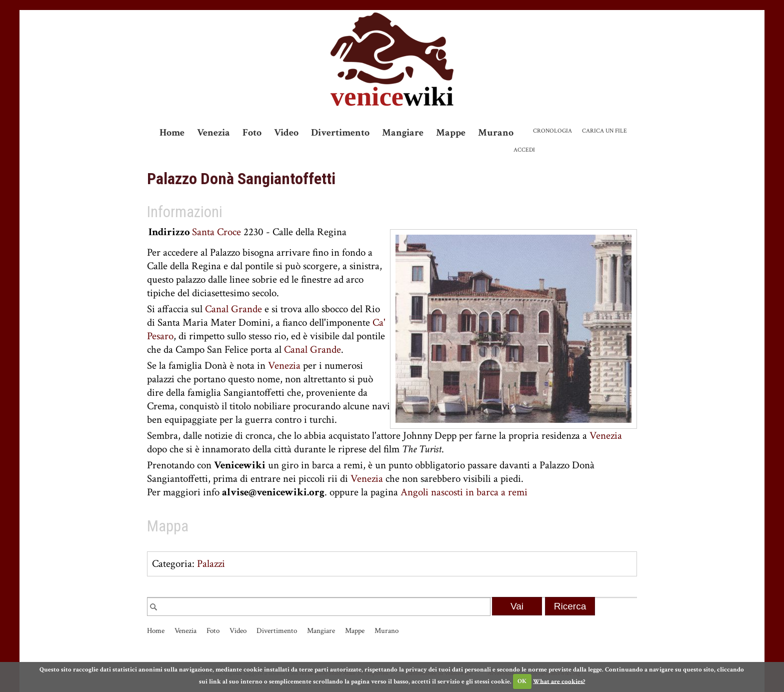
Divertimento (340, 133)
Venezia (213, 133)
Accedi (524, 150)
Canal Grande (233, 309)
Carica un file (604, 131)
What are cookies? (559, 681)
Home (172, 133)
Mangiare (403, 133)
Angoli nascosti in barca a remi (464, 492)
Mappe (451, 133)
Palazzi (211, 564)
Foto (252, 133)
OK (522, 681)
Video (286, 133)
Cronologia (552, 131)
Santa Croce (216, 232)
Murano (496, 133)
